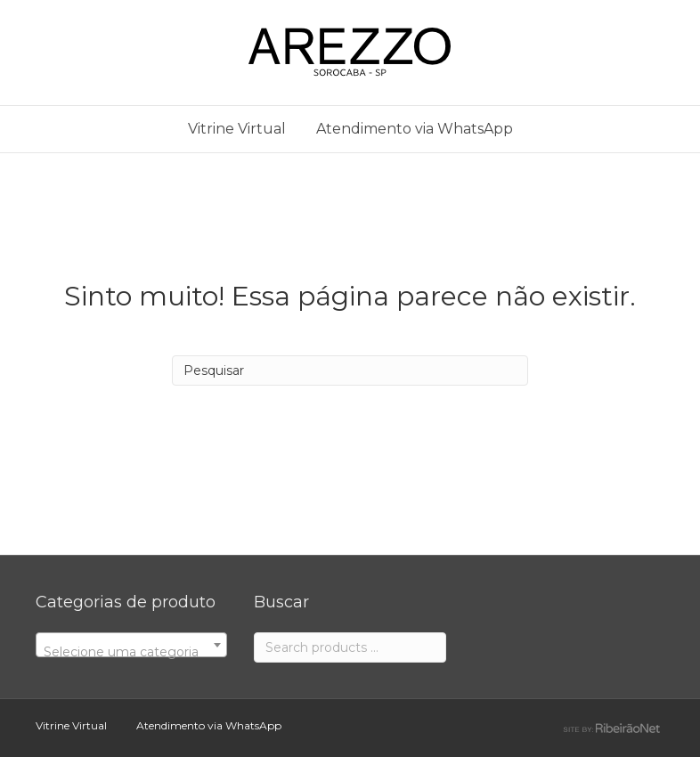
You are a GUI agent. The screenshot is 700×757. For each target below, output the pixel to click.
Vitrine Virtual (237, 129)
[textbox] (131, 652)
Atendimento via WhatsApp (415, 129)
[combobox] (131, 645)
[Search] (350, 370)
